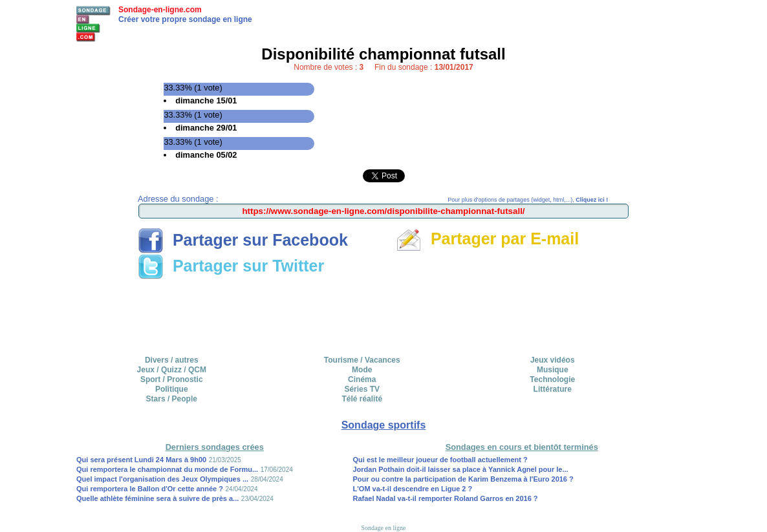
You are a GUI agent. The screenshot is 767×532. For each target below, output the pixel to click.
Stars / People (172, 399)
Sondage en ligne (384, 528)
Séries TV (362, 389)
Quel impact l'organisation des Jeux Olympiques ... (162, 479)
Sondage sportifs (384, 425)
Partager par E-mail (487, 239)
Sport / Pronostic (172, 379)
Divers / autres (172, 360)
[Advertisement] (383, 313)
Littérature (553, 389)
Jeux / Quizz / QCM (172, 370)
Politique (172, 389)
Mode (362, 370)
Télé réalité (362, 399)
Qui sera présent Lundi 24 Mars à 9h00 (141, 460)
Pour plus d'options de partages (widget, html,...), (528, 200)
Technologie (552, 379)
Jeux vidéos (553, 360)
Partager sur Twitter (231, 266)
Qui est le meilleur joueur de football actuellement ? (440, 460)
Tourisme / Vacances (362, 360)
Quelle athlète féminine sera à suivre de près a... (157, 498)
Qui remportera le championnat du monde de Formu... (167, 469)
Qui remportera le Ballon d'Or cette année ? (150, 489)
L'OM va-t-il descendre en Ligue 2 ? (413, 489)
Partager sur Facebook (243, 240)
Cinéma (362, 379)
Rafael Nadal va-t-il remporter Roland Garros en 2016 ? (446, 498)
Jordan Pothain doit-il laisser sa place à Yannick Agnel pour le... (461, 469)
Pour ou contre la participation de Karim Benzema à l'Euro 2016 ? (463, 479)
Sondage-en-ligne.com (160, 10)
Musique (553, 370)
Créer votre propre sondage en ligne (185, 19)
